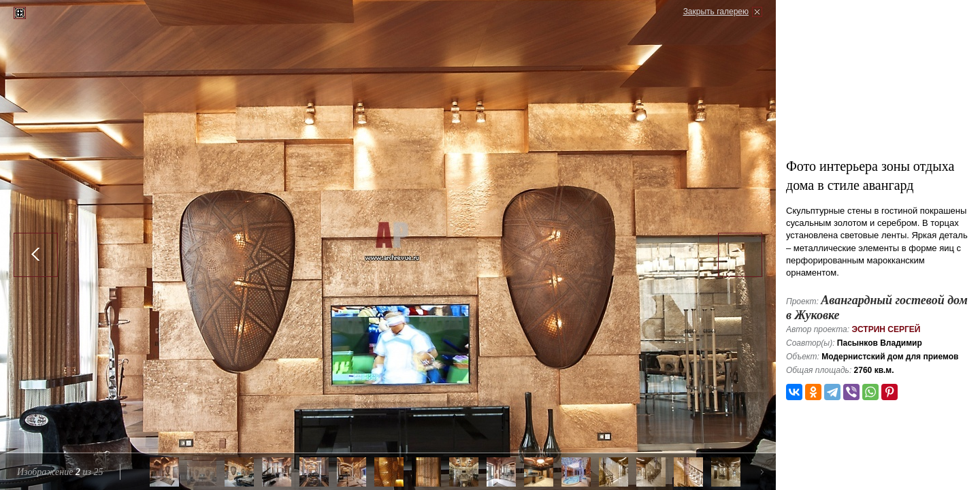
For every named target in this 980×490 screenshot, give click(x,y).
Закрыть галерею (716, 12)
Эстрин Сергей (886, 329)
